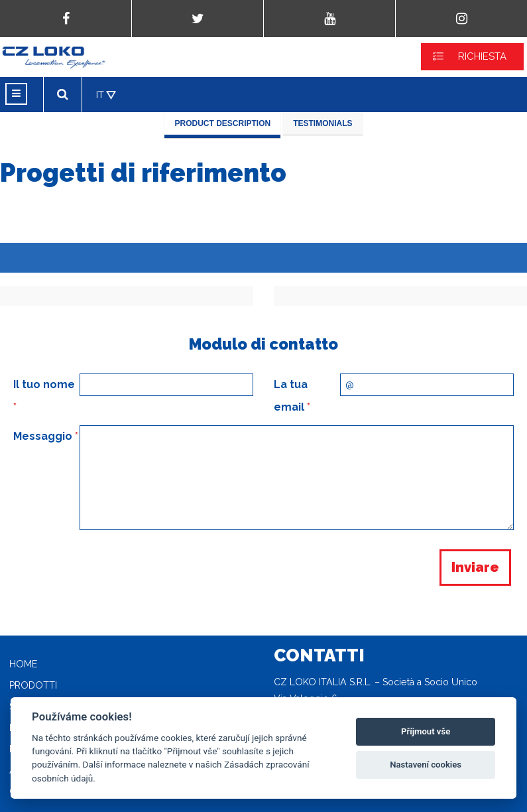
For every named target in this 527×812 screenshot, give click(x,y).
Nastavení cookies (426, 765)
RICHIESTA (482, 56)
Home (23, 664)
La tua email (292, 396)
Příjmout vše (426, 731)
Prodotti (33, 685)
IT (100, 95)
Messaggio (46, 436)
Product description (222, 123)
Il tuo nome (44, 396)
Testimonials (322, 123)
